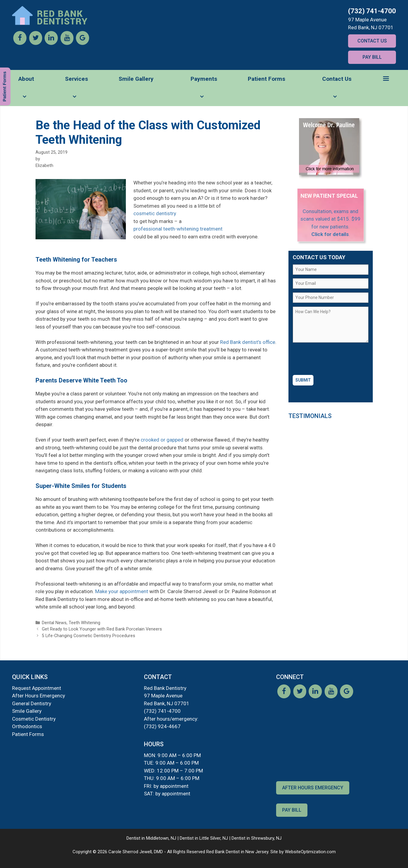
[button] (386, 79)
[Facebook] (20, 43)
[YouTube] (67, 43)
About (26, 91)
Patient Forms (266, 79)
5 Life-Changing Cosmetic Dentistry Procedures (89, 636)
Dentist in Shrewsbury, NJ (257, 838)
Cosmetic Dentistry (34, 719)
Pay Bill (372, 57)
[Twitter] (36, 43)
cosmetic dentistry (155, 213)
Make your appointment (122, 591)
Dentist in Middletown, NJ (151, 838)
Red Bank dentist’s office (248, 342)
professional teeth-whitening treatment (178, 229)
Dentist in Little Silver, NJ (204, 838)
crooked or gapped (162, 440)
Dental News (54, 623)
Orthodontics (27, 726)
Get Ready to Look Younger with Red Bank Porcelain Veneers (102, 629)
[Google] (83, 43)
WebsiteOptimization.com (310, 852)
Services (76, 91)
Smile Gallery (136, 79)
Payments (204, 91)
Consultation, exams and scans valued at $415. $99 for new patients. (330, 219)
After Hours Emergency (39, 696)
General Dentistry (32, 703)
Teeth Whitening (84, 623)
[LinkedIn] (51, 43)
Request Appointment (37, 688)
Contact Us (372, 41)
